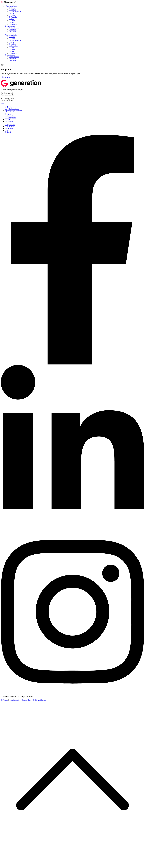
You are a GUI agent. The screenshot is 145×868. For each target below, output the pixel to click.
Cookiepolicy (26, 700)
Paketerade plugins (11, 6)
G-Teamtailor (13, 17)
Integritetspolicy (15, 700)
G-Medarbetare (10, 116)
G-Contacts (13, 10)
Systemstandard (10, 26)
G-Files (11, 22)
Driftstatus (4, 700)
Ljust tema (12, 32)
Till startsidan (5, 77)
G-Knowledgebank (15, 12)
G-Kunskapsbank (10, 118)
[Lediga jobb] (72, 529)
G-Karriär (8, 132)
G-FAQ (11, 13)
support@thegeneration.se (13, 111)
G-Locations (13, 24)
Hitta (2, 104)
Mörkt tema (13, 30)
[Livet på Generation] (72, 693)
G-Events (12, 8)
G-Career (12, 21)
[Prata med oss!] (72, 364)
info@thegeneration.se (12, 109)
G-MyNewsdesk (10, 125)
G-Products (13, 15)
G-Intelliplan (9, 128)
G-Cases (12, 19)
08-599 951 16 (10, 107)
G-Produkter (9, 121)
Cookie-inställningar (39, 700)
